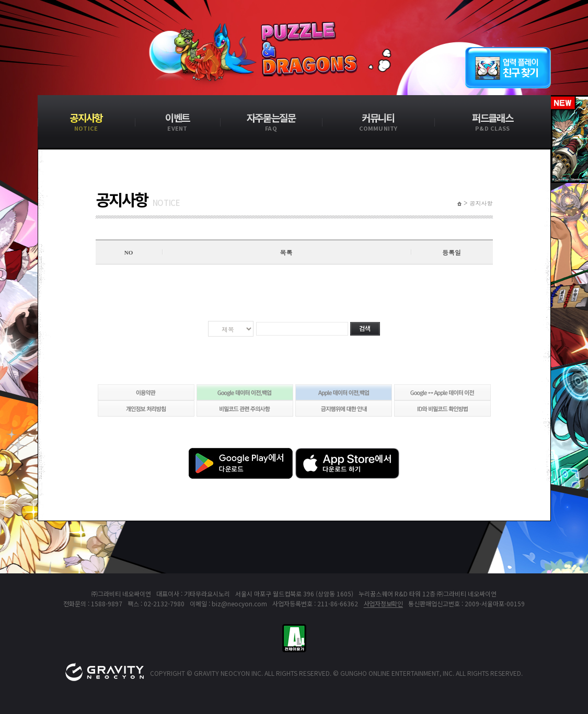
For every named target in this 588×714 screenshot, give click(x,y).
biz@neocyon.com (239, 603)
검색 (365, 329)
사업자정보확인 (383, 603)
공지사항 (481, 203)
